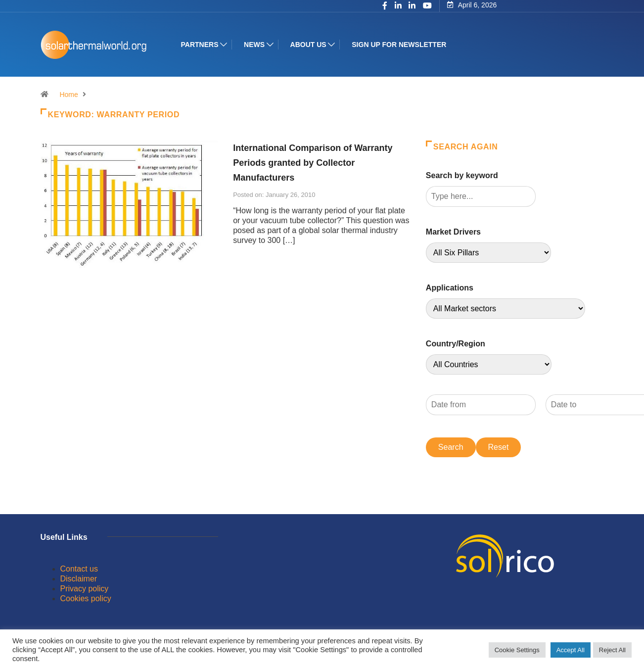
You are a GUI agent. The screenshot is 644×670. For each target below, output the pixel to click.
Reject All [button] (612, 650)
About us (308, 45)
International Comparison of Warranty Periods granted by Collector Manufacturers (313, 163)
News (254, 45)
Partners (200, 45)
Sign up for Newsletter (399, 45)
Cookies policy (86, 598)
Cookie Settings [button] (517, 650)
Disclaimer (79, 579)
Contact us (79, 569)
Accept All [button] (571, 650)
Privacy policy (85, 589)
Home (69, 95)
